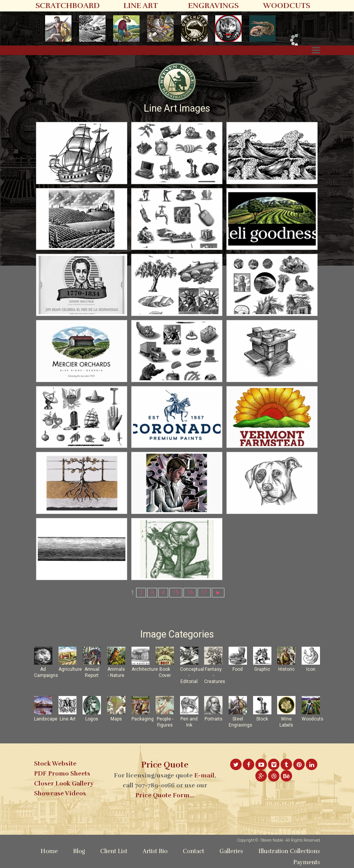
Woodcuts (313, 719)
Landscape (46, 719)
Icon (311, 669)
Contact (193, 851)
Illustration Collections (289, 851)
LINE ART (141, 6)
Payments (307, 862)
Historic (287, 669)
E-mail (204, 776)
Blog (79, 851)
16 (190, 593)
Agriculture (70, 669)
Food (238, 669)
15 (176, 593)
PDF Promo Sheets (62, 774)
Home (49, 851)
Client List (114, 851)
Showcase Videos (60, 793)
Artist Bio (155, 851)
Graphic (262, 669)
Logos (92, 719)
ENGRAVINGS (213, 6)
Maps (116, 719)
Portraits (214, 719)
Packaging (143, 719)
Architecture (145, 669)
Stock (262, 719)
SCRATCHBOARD (68, 6)
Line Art (68, 719)
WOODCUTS (287, 6)
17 (204, 593)
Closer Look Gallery (64, 784)
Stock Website (55, 764)
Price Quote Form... (165, 795)
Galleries (231, 851)
